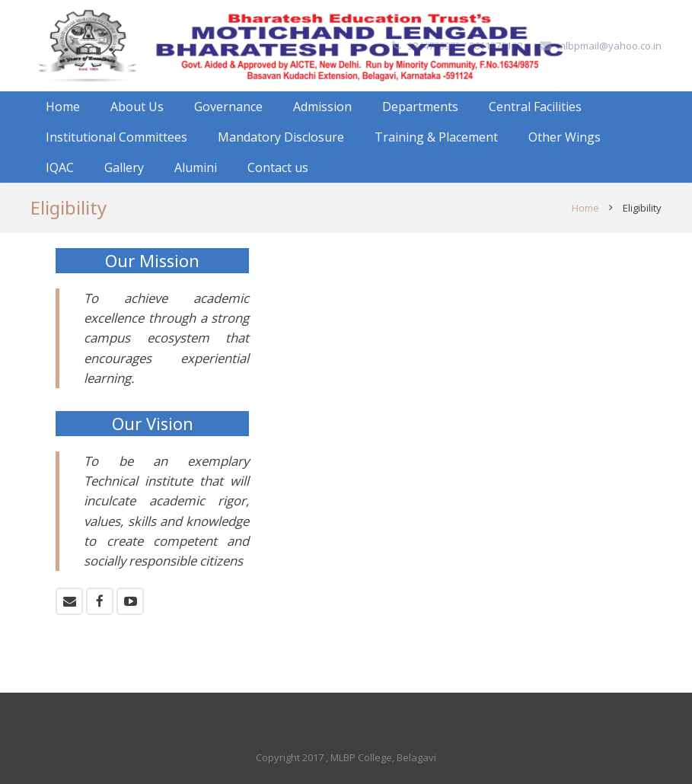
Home (585, 208)
